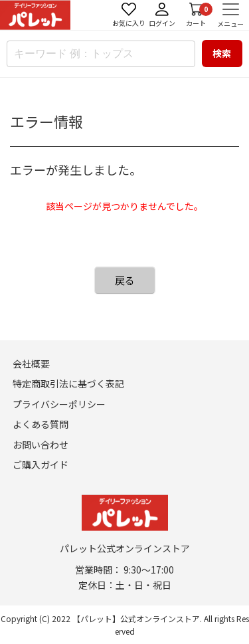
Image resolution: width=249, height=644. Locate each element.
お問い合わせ (41, 445)
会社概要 (31, 364)
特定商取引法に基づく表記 (68, 383)
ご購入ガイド (41, 465)
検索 (222, 53)
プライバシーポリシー (59, 404)
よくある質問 (41, 424)
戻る (125, 280)
